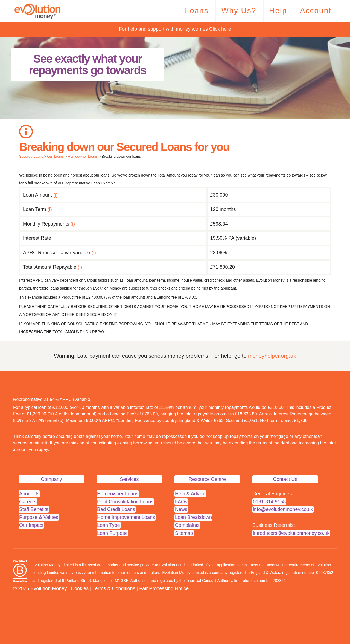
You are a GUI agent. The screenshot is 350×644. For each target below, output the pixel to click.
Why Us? (239, 11)
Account (316, 11)
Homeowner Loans (83, 156)
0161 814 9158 (269, 502)
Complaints (187, 525)
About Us (29, 494)
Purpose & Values (39, 517)
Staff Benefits (34, 509)
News (181, 509)
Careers (28, 502)
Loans (197, 11)
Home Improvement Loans (126, 517)
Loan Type (109, 525)
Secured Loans (31, 156)
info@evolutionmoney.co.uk (283, 509)
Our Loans (55, 156)
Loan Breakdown (193, 517)
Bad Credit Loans (116, 509)
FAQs (181, 502)
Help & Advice (190, 494)
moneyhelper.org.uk (272, 356)
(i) (56, 195)
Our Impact (31, 525)
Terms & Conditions (114, 588)
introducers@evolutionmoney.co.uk (291, 533)
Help (278, 11)
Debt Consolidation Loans (125, 502)
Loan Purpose (112, 533)
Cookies (80, 588)
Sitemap (184, 533)
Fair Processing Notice (164, 588)
